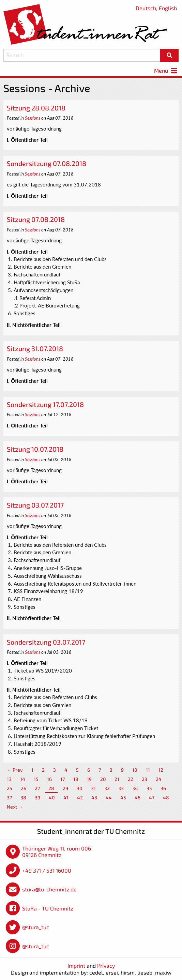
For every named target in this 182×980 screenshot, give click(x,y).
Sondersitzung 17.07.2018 (45, 404)
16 (49, 779)
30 (80, 788)
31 (93, 788)
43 (94, 797)
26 (24, 788)
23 (145, 779)
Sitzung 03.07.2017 (35, 505)
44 (109, 797)
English (168, 8)
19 (89, 779)
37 (9, 797)
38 (23, 797)
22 (131, 779)
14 (23, 779)
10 (135, 770)
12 (161, 770)
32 (107, 788)
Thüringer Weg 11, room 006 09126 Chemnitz (57, 852)
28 (51, 788)
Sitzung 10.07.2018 (35, 449)
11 (148, 770)
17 (63, 779)
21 (117, 779)
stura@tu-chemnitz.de (49, 889)
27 (37, 788)
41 (66, 797)
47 (152, 797)
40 (52, 797)
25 (10, 788)
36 (163, 788)
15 (36, 779)
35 (149, 788)
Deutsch (146, 8)
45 (123, 797)
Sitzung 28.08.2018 (36, 108)
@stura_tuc (36, 927)
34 (135, 788)
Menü (166, 70)
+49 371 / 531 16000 (47, 870)
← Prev (15, 770)
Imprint (76, 966)
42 (80, 797)
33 (121, 788)
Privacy (106, 966)
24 (159, 779)
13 (9, 779)
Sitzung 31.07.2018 (35, 348)
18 (76, 779)
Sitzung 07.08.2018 (36, 219)
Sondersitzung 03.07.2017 (46, 642)
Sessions (33, 118)
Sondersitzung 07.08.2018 (47, 163)
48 (166, 797)
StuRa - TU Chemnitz (48, 908)
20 (103, 779)
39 (37, 797)
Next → (15, 807)
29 (65, 788)
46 (138, 797)
